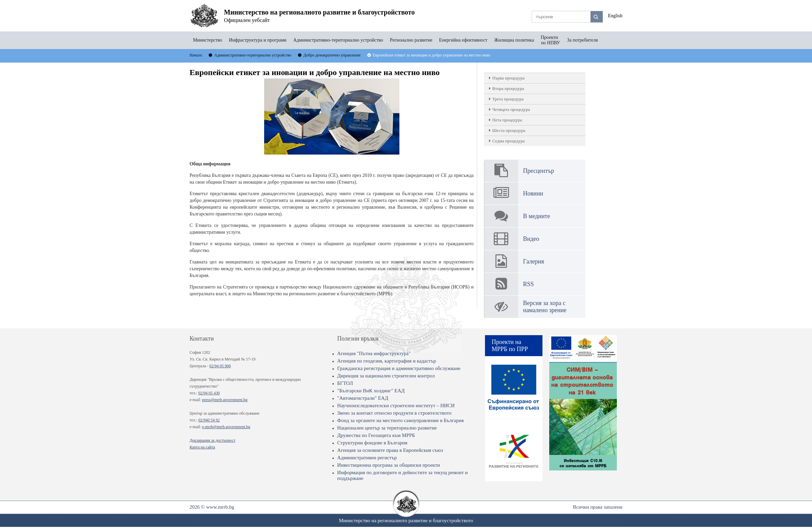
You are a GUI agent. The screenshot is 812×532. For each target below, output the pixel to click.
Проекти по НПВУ (551, 40)
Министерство (208, 40)
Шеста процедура (509, 130)
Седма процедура (509, 141)
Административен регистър (367, 458)
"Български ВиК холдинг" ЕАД (371, 391)
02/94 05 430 (209, 393)
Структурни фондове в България (372, 443)
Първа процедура (509, 78)
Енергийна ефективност (463, 40)
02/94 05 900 (220, 366)
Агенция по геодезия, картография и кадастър (387, 361)
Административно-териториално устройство (338, 40)
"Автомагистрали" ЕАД (363, 398)
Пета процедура (507, 120)
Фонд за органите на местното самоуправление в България (400, 420)
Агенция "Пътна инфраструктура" (374, 353)
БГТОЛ (345, 383)
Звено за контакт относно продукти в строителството (394, 413)
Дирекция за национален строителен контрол (386, 376)
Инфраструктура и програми (258, 40)
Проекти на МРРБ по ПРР (510, 345)
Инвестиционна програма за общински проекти (389, 465)
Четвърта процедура (511, 109)
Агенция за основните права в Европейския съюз (390, 450)
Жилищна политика (514, 40)
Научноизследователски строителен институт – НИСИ (396, 406)
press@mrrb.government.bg (225, 400)
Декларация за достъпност (213, 440)
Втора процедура (508, 88)
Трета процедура (508, 99)
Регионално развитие (411, 40)
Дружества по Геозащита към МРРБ (376, 435)
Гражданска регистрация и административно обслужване (399, 368)
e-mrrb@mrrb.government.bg (226, 427)
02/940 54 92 (209, 420)
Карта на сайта (202, 447)
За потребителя (583, 40)
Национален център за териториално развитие (387, 428)
